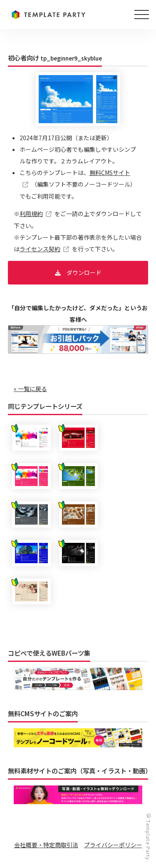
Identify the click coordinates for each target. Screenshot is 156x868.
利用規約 (31, 214)
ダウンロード (84, 272)
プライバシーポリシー (113, 845)
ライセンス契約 (40, 249)
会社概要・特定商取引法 (46, 845)
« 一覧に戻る (30, 389)
